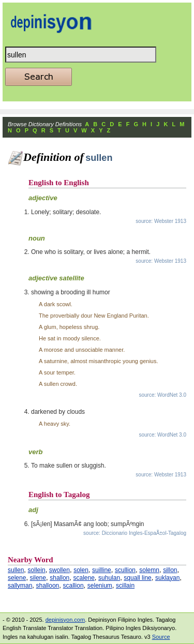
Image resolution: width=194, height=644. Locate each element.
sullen (16, 570)
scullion (125, 570)
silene (38, 578)
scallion (73, 586)
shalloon (48, 586)
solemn (149, 570)
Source (161, 637)
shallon (59, 578)
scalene (84, 578)
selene (17, 578)
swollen (59, 570)
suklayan (167, 578)
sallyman (20, 586)
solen (81, 570)
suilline (102, 570)
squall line (137, 578)
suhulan (109, 578)
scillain (125, 586)
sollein (37, 570)
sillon (170, 570)
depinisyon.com (65, 620)
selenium (100, 586)
